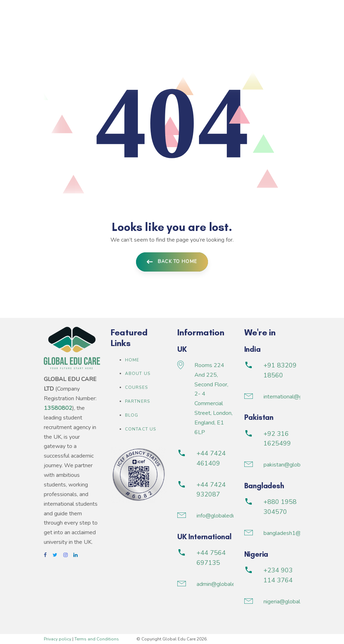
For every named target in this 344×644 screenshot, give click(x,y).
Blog (132, 415)
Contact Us (141, 429)
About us (138, 373)
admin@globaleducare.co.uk (231, 584)
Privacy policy (58, 639)
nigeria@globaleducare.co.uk (298, 602)
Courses (136, 387)
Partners (138, 401)
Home (132, 360)
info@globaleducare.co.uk (228, 516)
